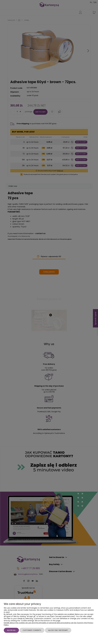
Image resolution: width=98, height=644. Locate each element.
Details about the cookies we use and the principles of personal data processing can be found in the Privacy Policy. (49, 624)
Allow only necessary (58, 630)
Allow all (11, 630)
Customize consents (32, 630)
